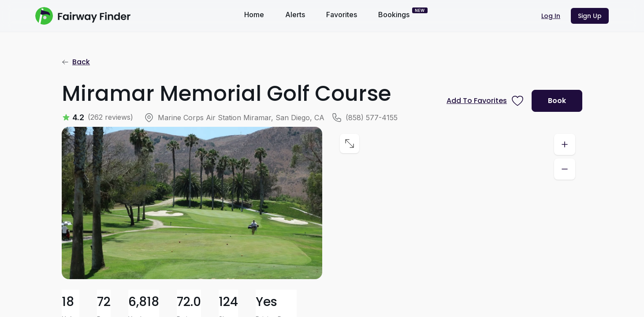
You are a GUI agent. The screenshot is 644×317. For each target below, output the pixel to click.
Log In (551, 16)
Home (254, 15)
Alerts (295, 15)
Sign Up (590, 16)
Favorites (342, 15)
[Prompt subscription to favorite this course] (486, 101)
